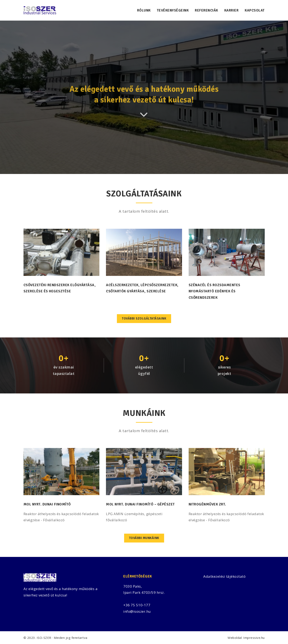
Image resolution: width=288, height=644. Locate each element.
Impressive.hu (254, 638)
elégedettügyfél (144, 370)
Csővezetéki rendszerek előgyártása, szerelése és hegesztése (60, 288)
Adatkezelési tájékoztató (224, 576)
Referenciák (206, 10)
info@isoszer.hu (137, 611)
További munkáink (144, 538)
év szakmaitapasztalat (64, 370)
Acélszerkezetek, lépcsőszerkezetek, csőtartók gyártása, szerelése (142, 288)
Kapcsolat (255, 10)
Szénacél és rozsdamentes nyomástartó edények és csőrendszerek (215, 291)
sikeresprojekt (225, 370)
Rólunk (144, 10)
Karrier (232, 10)
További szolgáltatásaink (144, 318)
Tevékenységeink (173, 10)
